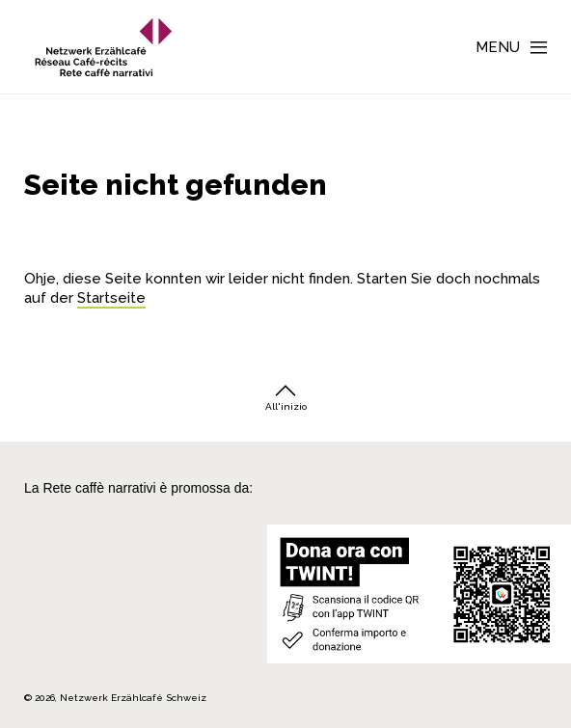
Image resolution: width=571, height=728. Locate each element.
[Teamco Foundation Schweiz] (55, 604)
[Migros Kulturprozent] (55, 539)
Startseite (111, 298)
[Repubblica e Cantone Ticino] (55, 640)
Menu (498, 47)
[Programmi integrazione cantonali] (136, 640)
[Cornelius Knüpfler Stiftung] (55, 568)
